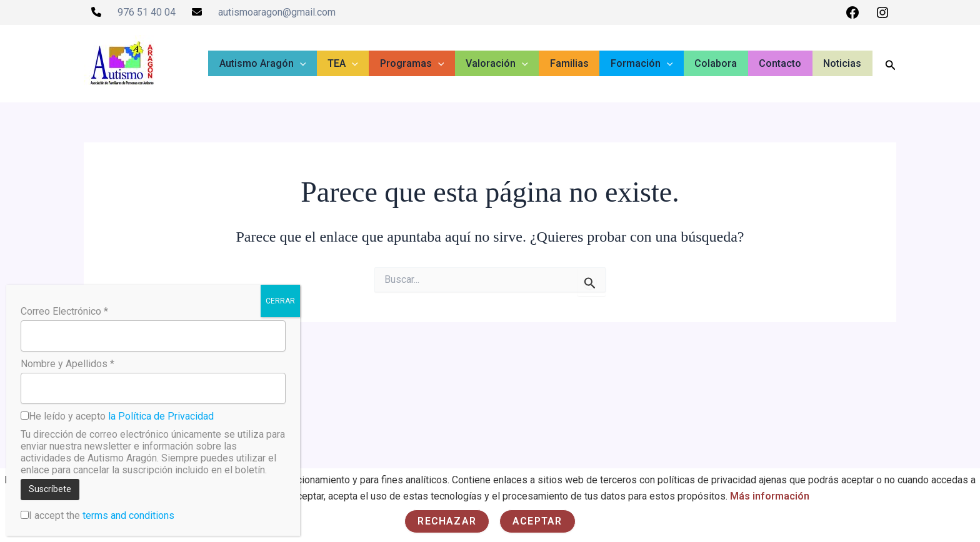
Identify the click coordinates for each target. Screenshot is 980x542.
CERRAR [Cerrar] (280, 301)
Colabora (724, 63)
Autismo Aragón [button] (289, 64)
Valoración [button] (514, 64)
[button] (326, 64)
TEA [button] (366, 64)
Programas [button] (432, 64)
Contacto (785, 63)
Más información (770, 496)
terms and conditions (128, 515)
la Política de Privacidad (161, 416)
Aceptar (537, 521)
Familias (583, 63)
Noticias (844, 63)
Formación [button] (652, 64)
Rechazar (447, 521)
